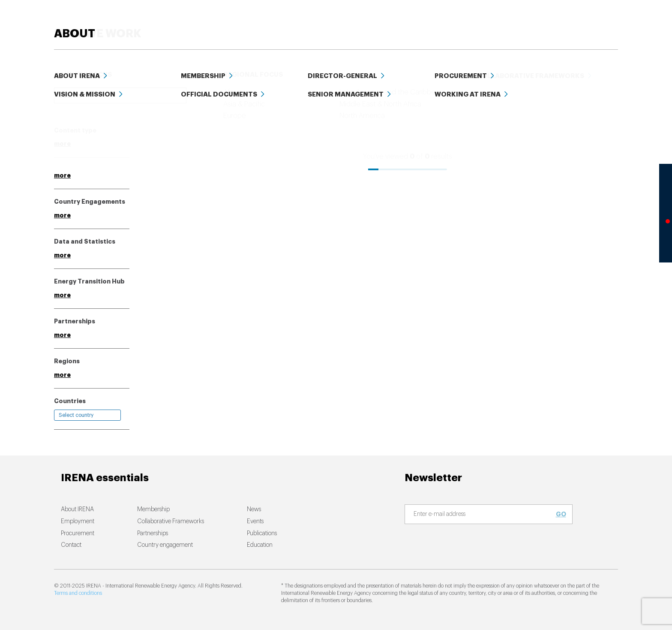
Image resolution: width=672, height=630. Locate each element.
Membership (153, 509)
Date (396, 112)
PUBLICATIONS (429, 21)
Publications (262, 534)
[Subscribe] (483, 515)
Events (560, 21)
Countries (70, 401)
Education (485, 21)
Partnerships (153, 534)
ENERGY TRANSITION (246, 21)
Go (561, 514)
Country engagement (165, 545)
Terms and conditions (78, 593)
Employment (78, 521)
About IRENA (77, 509)
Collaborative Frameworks (171, 521)
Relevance (362, 112)
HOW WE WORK (326, 21)
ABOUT (598, 21)
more (62, 144)
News (382, 21)
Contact (71, 545)
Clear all (67, 111)
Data (526, 21)
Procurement (78, 534)
